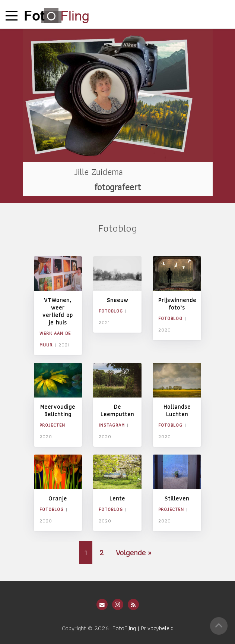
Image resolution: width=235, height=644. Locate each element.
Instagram (112, 425)
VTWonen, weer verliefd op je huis (58, 311)
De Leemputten (117, 410)
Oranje (58, 498)
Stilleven (177, 498)
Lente (117, 498)
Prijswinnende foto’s (177, 304)
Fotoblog (111, 311)
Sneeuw (117, 300)
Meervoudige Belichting (58, 410)
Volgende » (134, 552)
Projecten (52, 425)
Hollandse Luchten (177, 410)
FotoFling (124, 628)
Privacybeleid (157, 628)
